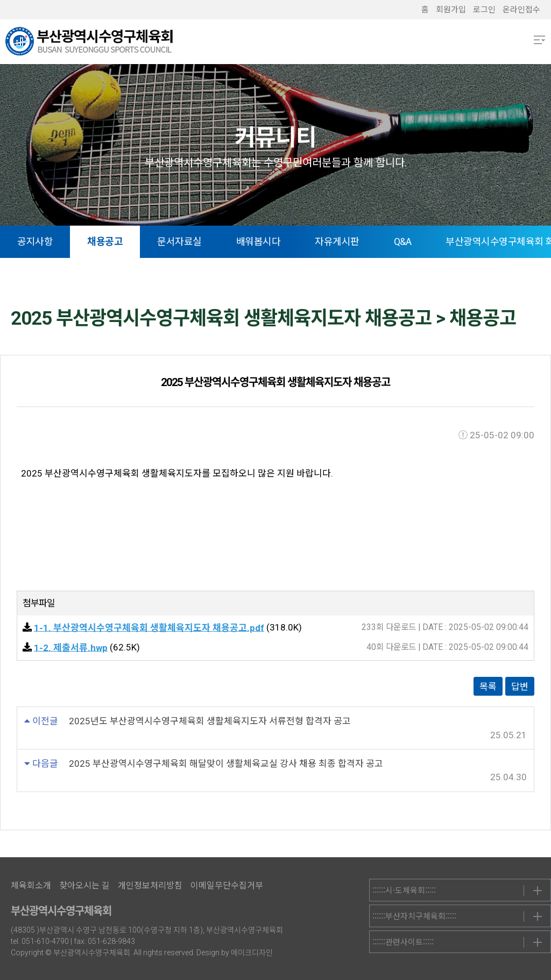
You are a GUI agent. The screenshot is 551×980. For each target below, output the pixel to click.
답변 (520, 687)
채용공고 (105, 241)
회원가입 (451, 10)
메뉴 (539, 40)
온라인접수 (521, 10)
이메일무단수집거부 (227, 885)
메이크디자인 (252, 953)
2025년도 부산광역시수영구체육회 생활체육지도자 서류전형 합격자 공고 (210, 721)
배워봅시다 (259, 241)
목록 (488, 687)
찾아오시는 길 (84, 885)
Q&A (403, 241)
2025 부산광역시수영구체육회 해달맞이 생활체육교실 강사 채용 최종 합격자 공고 (226, 764)
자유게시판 (337, 241)
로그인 (484, 10)
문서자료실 (179, 241)
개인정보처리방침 (150, 885)
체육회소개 (31, 885)
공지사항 (35, 241)
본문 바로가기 (0, 0)
